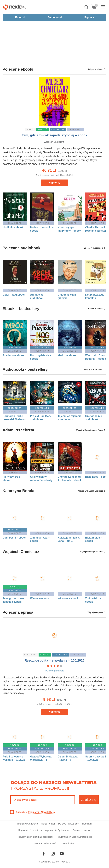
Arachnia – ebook (13, 355)
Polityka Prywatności (69, 824)
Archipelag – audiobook (38, 296)
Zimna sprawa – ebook (40, 539)
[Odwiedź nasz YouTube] (62, 854)
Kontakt (87, 830)
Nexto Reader (48, 824)
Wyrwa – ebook (40, 598)
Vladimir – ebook (13, 227)
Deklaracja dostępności (46, 843)
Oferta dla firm (68, 843)
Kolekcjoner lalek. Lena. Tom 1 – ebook (69, 539)
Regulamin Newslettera (41, 812)
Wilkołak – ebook (68, 598)
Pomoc (76, 830)
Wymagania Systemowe (57, 830)
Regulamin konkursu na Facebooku (35, 837)
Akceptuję (35, 812)
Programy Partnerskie (27, 824)
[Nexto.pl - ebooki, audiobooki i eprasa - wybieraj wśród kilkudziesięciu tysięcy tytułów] (15, 7)
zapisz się (89, 800)
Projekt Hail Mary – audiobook (42, 418)
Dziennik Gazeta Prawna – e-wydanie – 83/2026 (69, 758)
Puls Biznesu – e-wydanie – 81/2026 (14, 758)
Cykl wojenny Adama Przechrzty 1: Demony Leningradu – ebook (41, 479)
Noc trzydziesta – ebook (41, 357)
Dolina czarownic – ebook (42, 229)
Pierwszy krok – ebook (12, 478)
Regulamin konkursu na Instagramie (74, 837)
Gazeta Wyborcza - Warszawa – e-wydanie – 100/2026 (42, 758)
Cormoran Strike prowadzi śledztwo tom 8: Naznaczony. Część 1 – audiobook (15, 418)
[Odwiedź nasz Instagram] (53, 854)
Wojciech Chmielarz (54, 142)
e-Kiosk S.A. (64, 862)
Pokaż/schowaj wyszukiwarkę (87, 7)
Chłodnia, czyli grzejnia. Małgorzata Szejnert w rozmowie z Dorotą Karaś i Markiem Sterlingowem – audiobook (69, 296)
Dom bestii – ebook (14, 538)
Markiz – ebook (67, 355)
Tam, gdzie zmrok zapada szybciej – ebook (54, 135)
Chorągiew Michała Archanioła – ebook (70, 478)
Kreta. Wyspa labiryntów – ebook (69, 229)
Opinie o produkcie (54, 671)
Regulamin (88, 824)
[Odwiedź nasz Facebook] (44, 854)
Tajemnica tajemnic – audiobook (69, 418)
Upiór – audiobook (14, 295)
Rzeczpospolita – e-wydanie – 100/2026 (54, 660)
